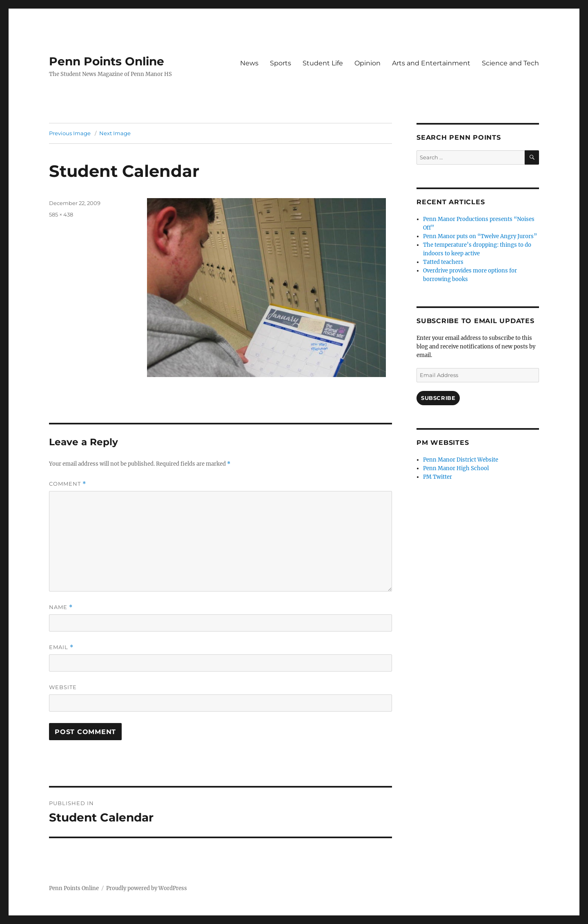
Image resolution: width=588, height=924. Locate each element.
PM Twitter (438, 477)
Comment (68, 484)
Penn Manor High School (456, 468)
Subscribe (438, 398)
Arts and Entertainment (431, 63)
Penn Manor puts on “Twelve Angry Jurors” (480, 236)
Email (61, 647)
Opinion (367, 63)
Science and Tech (510, 63)
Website (63, 687)
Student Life (323, 63)
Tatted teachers (443, 262)
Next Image (115, 133)
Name (61, 607)
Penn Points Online (107, 61)
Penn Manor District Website (461, 460)
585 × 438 (61, 214)
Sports (281, 63)
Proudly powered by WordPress (147, 888)
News (249, 63)
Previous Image (70, 133)
